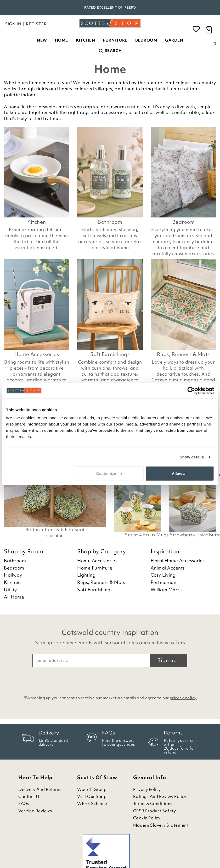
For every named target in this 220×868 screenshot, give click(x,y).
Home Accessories (37, 354)
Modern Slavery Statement (161, 825)
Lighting (86, 575)
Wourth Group (92, 789)
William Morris (167, 590)
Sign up (167, 660)
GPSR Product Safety (155, 811)
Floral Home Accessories (178, 561)
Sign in (13, 24)
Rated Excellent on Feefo (110, 7)
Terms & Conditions (153, 804)
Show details (192, 457)
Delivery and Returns (40, 789)
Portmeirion (164, 582)
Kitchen (86, 40)
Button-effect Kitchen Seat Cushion (55, 533)
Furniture (115, 40)
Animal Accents (168, 568)
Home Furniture (95, 568)
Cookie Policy (147, 818)
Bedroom (146, 40)
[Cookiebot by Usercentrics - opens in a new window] (191, 390)
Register (36, 24)
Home (61, 40)
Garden (174, 40)
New (42, 40)
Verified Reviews (35, 811)
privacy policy (183, 698)
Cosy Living (163, 575)
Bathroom (110, 222)
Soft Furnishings (110, 354)
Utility (10, 590)
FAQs (24, 804)
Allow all (180, 473)
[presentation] (110, 680)
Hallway (13, 575)
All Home (14, 597)
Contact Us (30, 797)
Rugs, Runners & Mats (183, 354)
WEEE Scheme (92, 804)
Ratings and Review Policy (160, 797)
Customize (109, 473)
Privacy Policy (147, 789)
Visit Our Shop (92, 797)
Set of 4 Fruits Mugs (147, 535)
